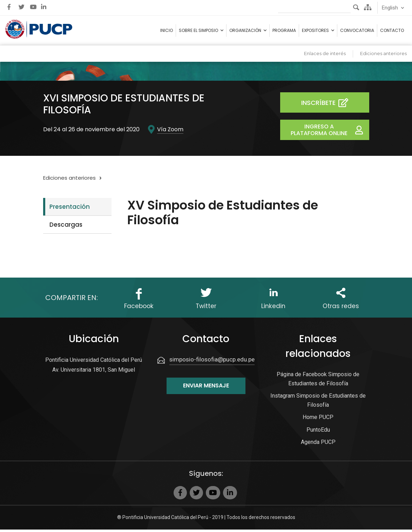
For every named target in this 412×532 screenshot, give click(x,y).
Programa (284, 32)
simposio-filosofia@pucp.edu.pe (212, 362)
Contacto (392, 32)
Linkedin (273, 309)
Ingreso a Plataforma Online (330, 133)
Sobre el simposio (198, 32)
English (390, 8)
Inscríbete (330, 105)
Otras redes (341, 309)
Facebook (139, 309)
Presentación (70, 210)
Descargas (66, 227)
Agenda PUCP (318, 444)
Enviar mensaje (206, 388)
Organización (245, 32)
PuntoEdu (318, 432)
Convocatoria (357, 32)
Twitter (206, 309)
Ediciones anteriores (383, 56)
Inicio (167, 32)
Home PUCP (318, 420)
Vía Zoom (170, 132)
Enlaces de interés (325, 56)
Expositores (315, 32)
